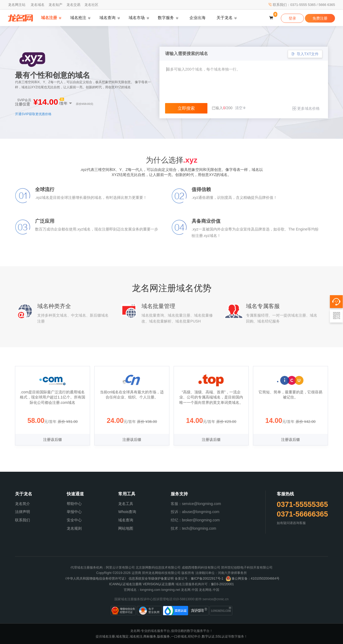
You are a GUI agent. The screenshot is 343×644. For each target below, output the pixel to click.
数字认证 (208, 636)
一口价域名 (179, 636)
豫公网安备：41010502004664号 (253, 579)
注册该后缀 (53, 440)
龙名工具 (126, 504)
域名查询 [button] (107, 18)
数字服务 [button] (166, 18)
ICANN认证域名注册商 (125, 584)
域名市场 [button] (137, 18)
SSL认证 (222, 636)
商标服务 (150, 636)
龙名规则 (74, 528)
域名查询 (126, 520)
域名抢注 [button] (78, 18)
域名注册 (109, 636)
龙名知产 (55, 5)
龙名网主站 (17, 5)
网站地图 (126, 528)
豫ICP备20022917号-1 (207, 579)
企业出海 (197, 18)
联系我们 (23, 520)
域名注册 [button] (49, 18)
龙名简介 (23, 504)
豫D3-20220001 (222, 584)
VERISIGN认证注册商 (159, 584)
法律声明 (23, 512)
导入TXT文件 (305, 54)
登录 (292, 18)
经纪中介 (194, 636)
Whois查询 (127, 512)
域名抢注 (136, 636)
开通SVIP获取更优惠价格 (33, 114)
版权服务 (163, 636)
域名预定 (122, 636)
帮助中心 (74, 504)
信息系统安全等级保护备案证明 (151, 579)
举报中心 (74, 512)
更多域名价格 (306, 108)
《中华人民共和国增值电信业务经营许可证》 (96, 579)
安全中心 (74, 520)
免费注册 (320, 18)
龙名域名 (38, 5)
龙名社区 (91, 5)
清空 (241, 108)
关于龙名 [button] (225, 18)
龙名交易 (73, 5)
